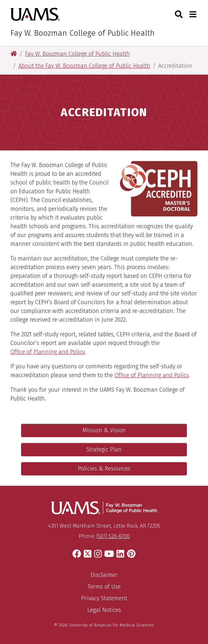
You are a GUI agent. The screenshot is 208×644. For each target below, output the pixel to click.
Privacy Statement (104, 598)
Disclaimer (104, 575)
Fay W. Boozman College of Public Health (83, 33)
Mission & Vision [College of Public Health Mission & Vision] (104, 430)
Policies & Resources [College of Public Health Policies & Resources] (104, 469)
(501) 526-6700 (113, 536)
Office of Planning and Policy (152, 375)
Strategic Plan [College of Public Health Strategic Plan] (104, 449)
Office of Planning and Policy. (48, 352)
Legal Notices (104, 610)
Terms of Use (104, 587)
